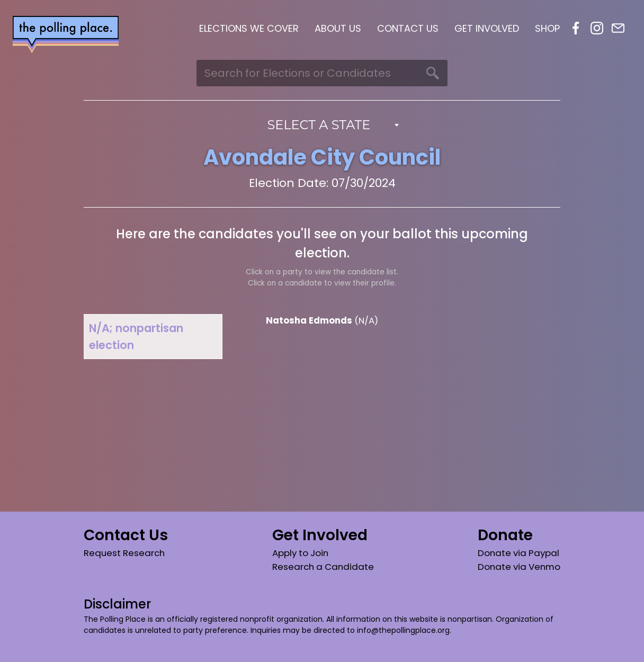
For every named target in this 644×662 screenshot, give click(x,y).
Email (618, 28)
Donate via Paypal (518, 553)
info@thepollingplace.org (403, 630)
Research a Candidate (323, 567)
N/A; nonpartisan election (136, 336)
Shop (547, 28)
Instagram (597, 28)
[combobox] (322, 125)
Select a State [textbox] (319, 125)
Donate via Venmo (519, 567)
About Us (338, 28)
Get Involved (487, 28)
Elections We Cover (249, 28)
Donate (505, 535)
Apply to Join (300, 553)
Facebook (576, 28)
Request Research (124, 553)
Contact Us (408, 28)
